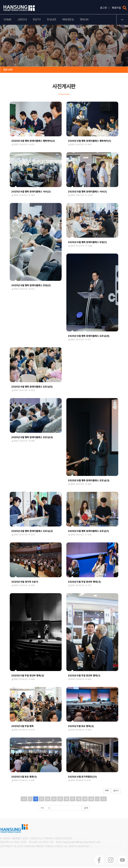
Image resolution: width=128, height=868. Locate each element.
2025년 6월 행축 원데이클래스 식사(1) (87, 193)
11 (36, 800)
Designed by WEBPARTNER (108, 848)
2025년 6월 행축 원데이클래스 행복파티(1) (89, 142)
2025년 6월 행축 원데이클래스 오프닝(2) (32, 532)
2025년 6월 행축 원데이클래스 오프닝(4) (32, 439)
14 (54, 800)
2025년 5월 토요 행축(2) (81, 728)
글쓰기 (116, 792)
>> (103, 800)
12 (42, 800)
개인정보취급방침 (81, 840)
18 (79, 800)
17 (73, 800)
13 (48, 800)
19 (85, 800)
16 (66, 800)
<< (24, 800)
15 (60, 800)
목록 (107, 792)
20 (91, 800)
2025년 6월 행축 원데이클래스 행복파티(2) (33, 142)
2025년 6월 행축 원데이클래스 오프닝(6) (89, 337)
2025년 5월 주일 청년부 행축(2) (28, 677)
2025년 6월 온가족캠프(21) (82, 778)
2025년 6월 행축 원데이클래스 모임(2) (31, 287)
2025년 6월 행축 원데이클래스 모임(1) (87, 244)
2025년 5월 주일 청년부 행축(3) (84, 583)
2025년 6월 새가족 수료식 (25, 583)
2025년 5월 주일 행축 (22, 728)
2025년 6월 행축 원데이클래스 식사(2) (31, 193)
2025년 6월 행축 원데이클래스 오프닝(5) (32, 388)
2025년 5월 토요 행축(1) (24, 778)
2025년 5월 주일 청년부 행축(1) (84, 677)
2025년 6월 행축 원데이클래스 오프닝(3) (89, 482)
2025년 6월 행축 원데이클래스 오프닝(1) (88, 532)
